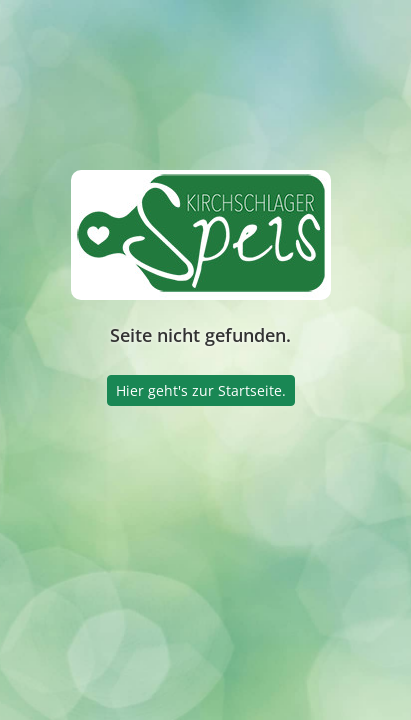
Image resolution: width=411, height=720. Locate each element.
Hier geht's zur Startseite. (201, 390)
